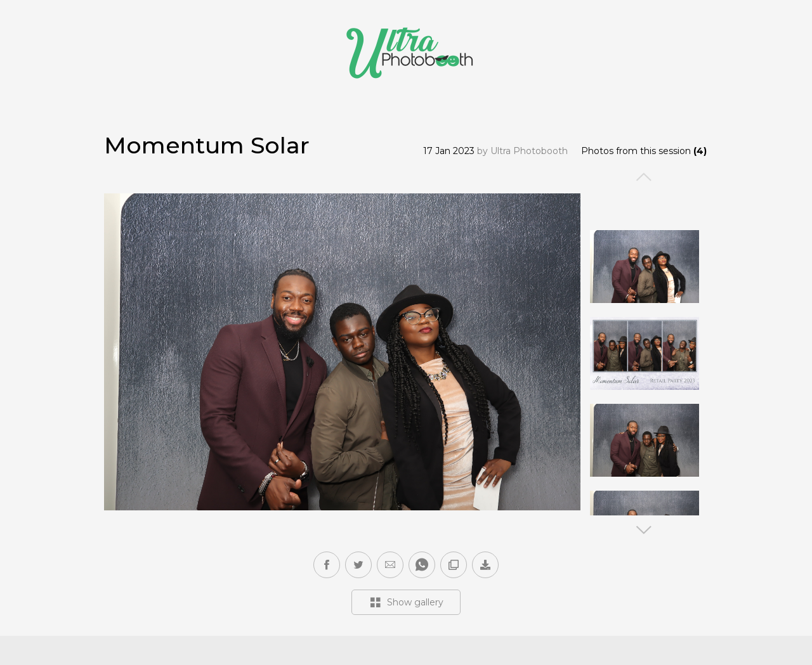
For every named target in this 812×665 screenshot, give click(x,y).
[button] (390, 565)
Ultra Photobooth (529, 151)
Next (645, 530)
